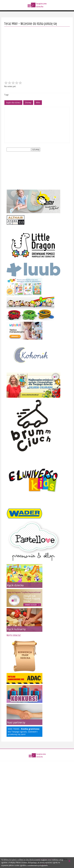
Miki (38, 102)
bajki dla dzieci (13, 102)
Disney (28, 102)
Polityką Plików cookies (18, 862)
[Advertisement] (37, 125)
